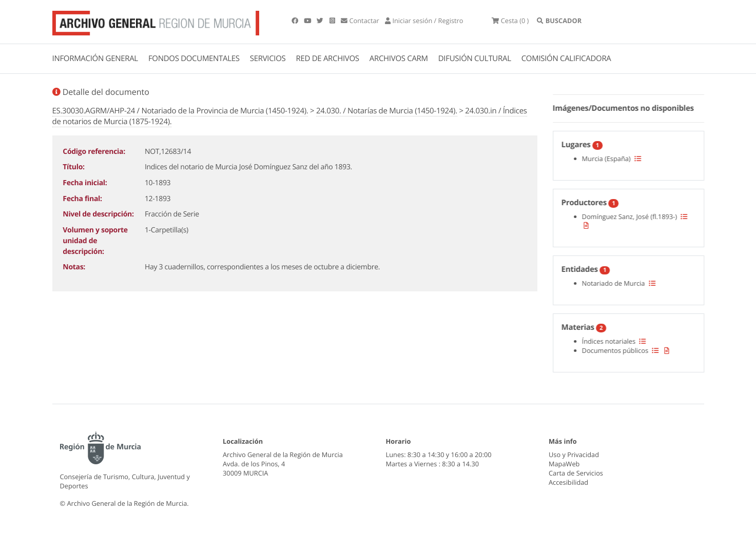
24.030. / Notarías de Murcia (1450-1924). (387, 111)
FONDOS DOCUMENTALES (194, 58)
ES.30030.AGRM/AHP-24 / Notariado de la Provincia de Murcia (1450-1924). (180, 111)
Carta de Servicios (576, 473)
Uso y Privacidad (574, 455)
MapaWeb (564, 464)
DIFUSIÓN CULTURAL (475, 58)
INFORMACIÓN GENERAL (95, 58)
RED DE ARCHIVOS (328, 58)
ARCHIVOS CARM (399, 58)
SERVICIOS (268, 58)
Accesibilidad (568, 482)
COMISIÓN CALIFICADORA (566, 58)
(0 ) (510, 21)
